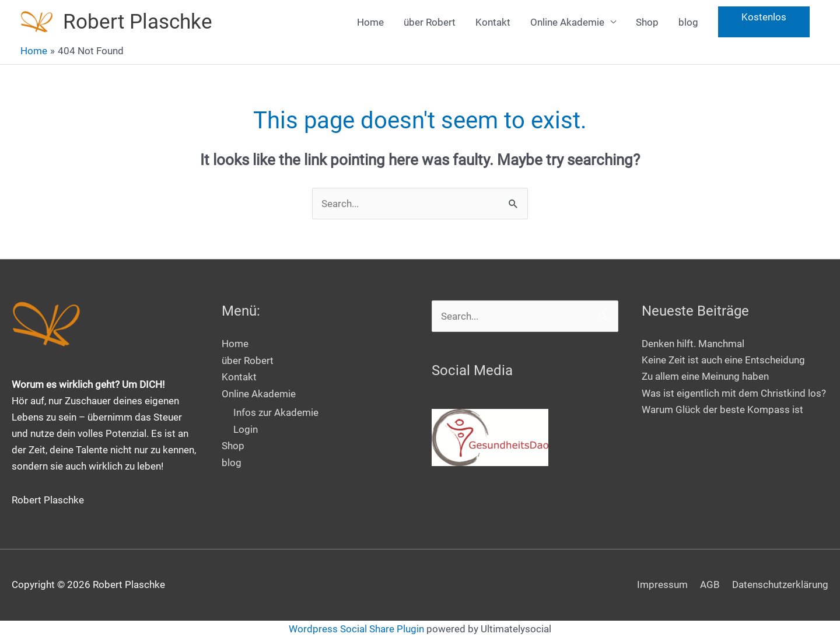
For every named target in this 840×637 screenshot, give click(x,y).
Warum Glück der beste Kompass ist (722, 409)
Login (246, 428)
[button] (764, 22)
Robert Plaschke (138, 22)
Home (370, 22)
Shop (647, 22)
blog (688, 22)
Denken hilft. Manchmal (693, 344)
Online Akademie (567, 22)
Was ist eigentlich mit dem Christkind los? (734, 393)
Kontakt (493, 22)
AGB (710, 584)
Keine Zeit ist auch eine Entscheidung (723, 360)
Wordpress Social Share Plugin (358, 629)
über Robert (430, 22)
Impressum (662, 584)
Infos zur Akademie (276, 412)
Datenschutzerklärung (780, 584)
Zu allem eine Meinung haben (705, 376)
